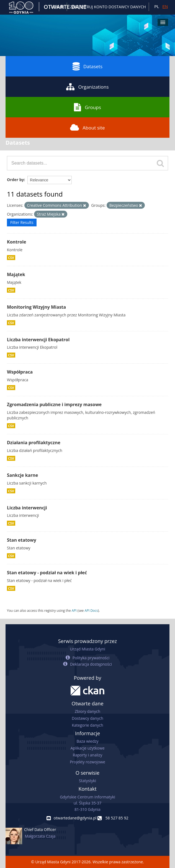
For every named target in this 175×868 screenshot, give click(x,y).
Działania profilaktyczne (34, 443)
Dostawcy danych (87, 718)
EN (165, 7)
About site (87, 128)
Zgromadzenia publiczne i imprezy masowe (54, 404)
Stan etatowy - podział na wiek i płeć (47, 573)
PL (157, 7)
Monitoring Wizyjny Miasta (36, 307)
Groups (87, 107)
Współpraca (20, 372)
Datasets (87, 66)
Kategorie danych (87, 725)
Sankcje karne (22, 475)
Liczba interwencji (27, 508)
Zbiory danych (87, 711)
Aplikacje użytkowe (88, 748)
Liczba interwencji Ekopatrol (38, 340)
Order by (15, 180)
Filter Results (22, 222)
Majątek (16, 274)
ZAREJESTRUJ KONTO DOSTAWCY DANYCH (108, 7)
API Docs (91, 610)
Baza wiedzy (87, 741)
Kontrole (17, 242)
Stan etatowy (22, 540)
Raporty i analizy (88, 755)
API (74, 610)
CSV (11, 258)
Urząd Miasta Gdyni (87, 649)
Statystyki (87, 781)
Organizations (87, 87)
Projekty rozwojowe (87, 762)
